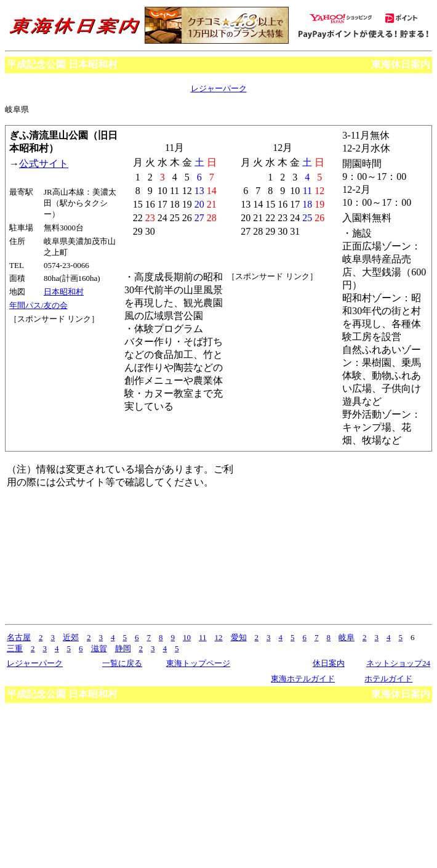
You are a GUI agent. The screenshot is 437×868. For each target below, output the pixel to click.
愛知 (239, 637)
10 (187, 637)
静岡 (123, 648)
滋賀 (99, 648)
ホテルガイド (388, 679)
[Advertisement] (65, 371)
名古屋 (19, 637)
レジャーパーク (219, 88)
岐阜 (347, 637)
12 (219, 637)
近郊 (71, 637)
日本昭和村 (64, 292)
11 (203, 637)
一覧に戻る (122, 663)
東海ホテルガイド (303, 679)
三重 (15, 648)
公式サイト (44, 164)
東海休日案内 (401, 64)
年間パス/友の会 (38, 305)
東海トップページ (198, 663)
